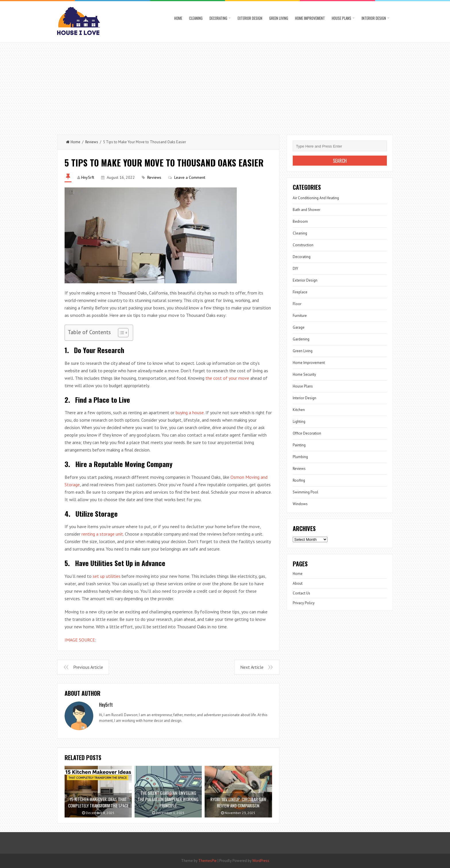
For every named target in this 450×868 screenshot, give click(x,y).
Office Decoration (307, 433)
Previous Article (88, 667)
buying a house (190, 412)
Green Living (279, 18)
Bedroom (300, 221)
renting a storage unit (102, 534)
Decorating (218, 18)
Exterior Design (250, 18)
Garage (299, 327)
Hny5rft (88, 177)
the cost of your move (227, 378)
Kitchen (299, 410)
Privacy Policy (304, 603)
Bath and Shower (307, 210)
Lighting (299, 422)
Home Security (304, 374)
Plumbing (300, 457)
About (298, 583)
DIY (295, 269)
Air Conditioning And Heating (316, 198)
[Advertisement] (225, 86)
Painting (299, 445)
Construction (303, 245)
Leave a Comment (190, 177)
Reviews (92, 142)
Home (178, 18)
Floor (297, 304)
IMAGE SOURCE (80, 640)
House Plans (342, 18)
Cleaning (196, 18)
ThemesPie (207, 861)
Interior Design (374, 18)
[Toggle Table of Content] (120, 333)
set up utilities (107, 576)
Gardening (301, 339)
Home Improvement (310, 18)
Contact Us (301, 593)
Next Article (252, 667)
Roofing (299, 480)
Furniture (300, 316)
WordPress (261, 861)
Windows (300, 504)
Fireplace (300, 292)
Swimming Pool (306, 492)
